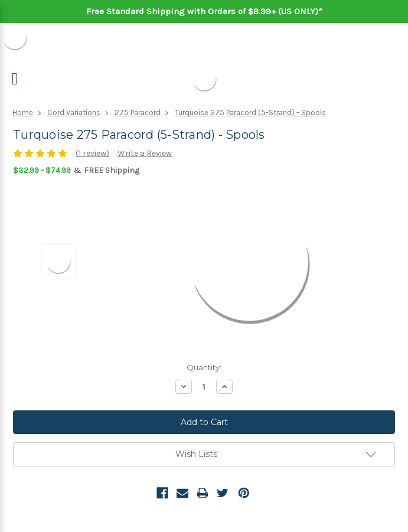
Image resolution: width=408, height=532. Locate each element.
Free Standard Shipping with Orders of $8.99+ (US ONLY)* (204, 11)
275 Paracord (138, 112)
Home (23, 112)
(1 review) (92, 153)
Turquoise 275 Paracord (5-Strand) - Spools (250, 112)
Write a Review (145, 153)
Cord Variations (74, 112)
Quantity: (204, 367)
